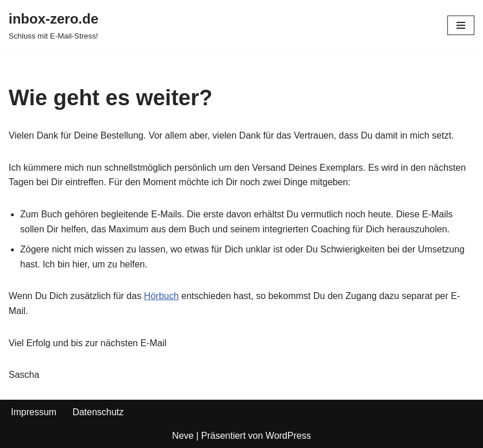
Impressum (34, 412)
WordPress (288, 436)
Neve (183, 436)
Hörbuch (161, 296)
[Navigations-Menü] (461, 25)
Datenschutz (98, 412)
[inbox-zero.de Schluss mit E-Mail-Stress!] (53, 25)
